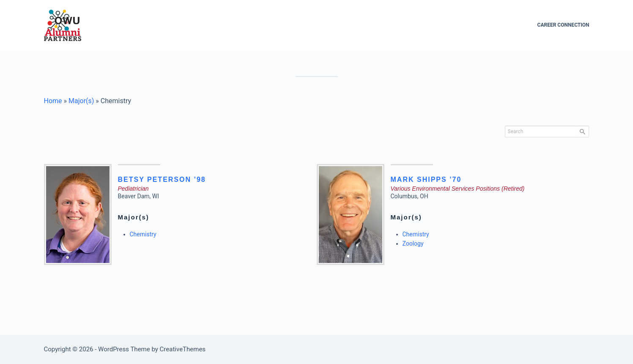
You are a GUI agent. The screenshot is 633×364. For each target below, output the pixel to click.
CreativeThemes (183, 349)
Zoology (413, 244)
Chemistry (143, 234)
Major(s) (81, 101)
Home (53, 101)
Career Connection (563, 25)
